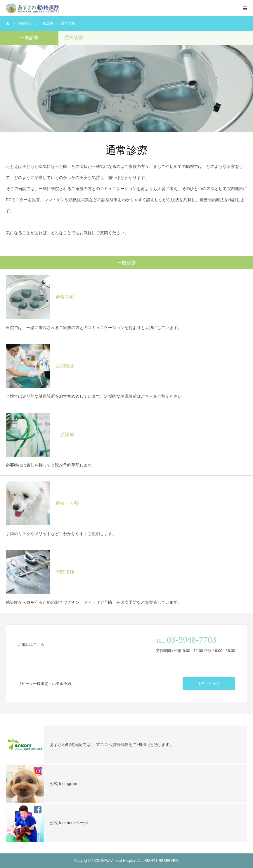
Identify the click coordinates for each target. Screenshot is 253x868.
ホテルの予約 (209, 684)
